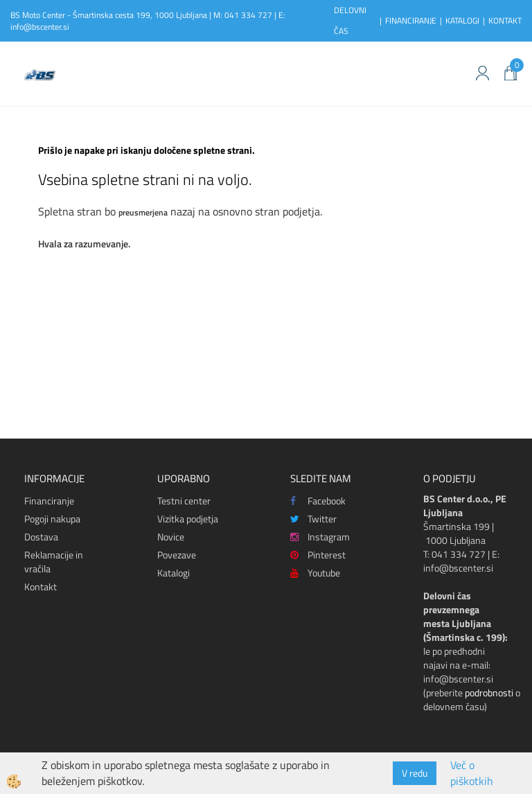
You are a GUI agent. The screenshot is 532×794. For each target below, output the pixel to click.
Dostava (41, 537)
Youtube (315, 573)
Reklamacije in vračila (54, 562)
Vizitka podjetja (188, 519)
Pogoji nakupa (52, 519)
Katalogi (174, 573)
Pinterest (318, 555)
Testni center (184, 501)
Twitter (313, 519)
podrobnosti (489, 692)
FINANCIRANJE (411, 20)
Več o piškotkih (472, 773)
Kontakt (41, 586)
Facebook (318, 501)
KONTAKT (505, 20)
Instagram (320, 537)
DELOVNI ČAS (350, 20)
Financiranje (49, 501)
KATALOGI (462, 20)
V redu (415, 773)
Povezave (177, 555)
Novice (171, 537)
